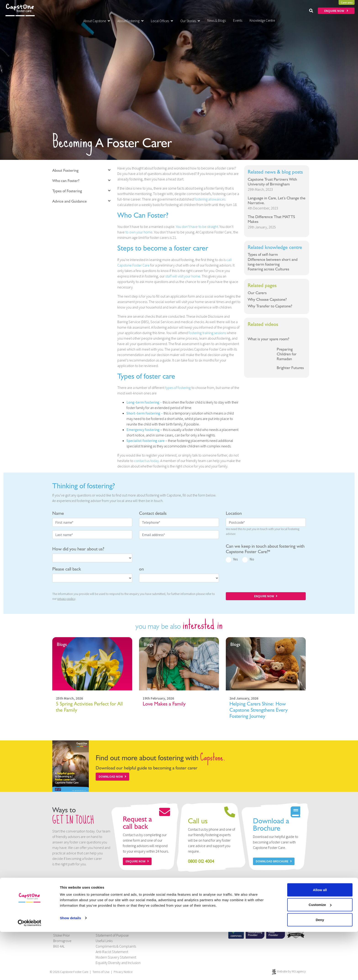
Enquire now (137, 861)
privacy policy (66, 599)
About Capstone (97, 21)
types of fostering (178, 388)
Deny (320, 968)
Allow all (320, 938)
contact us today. (147, 461)
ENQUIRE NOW (336, 11)
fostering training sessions (207, 333)
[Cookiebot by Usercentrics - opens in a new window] (30, 971)
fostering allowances (210, 199)
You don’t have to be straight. (197, 227)
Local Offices (162, 21)
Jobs (99, 924)
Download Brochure (274, 861)
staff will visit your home (183, 276)
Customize (320, 953)
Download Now (112, 777)
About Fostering (130, 21)
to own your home (139, 232)
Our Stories (190, 21)
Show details (70, 966)
